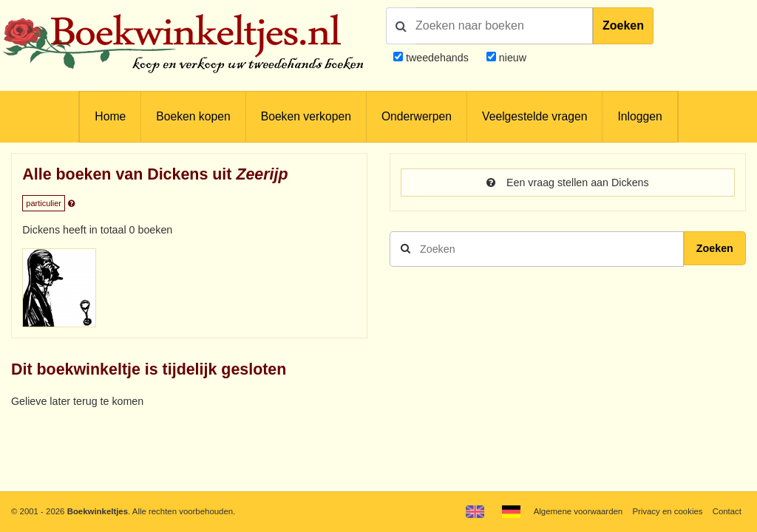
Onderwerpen (417, 116)
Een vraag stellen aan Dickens (567, 183)
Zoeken (623, 25)
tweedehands (437, 58)
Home (110, 116)
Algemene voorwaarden (578, 511)
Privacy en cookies (667, 511)
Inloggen (639, 116)
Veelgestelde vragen (534, 116)
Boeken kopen (193, 116)
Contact (727, 511)
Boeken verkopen (306, 116)
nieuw (511, 58)
